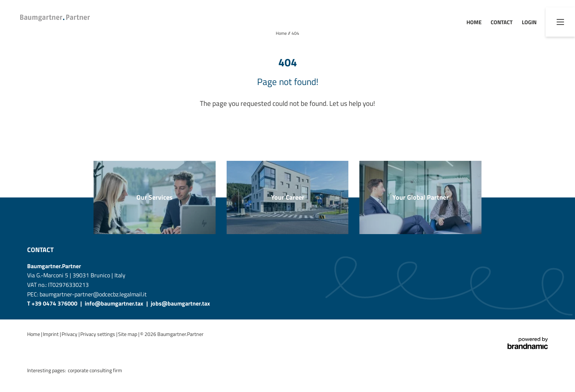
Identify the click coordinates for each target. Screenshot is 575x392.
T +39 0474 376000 (53, 303)
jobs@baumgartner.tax (180, 303)
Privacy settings (98, 334)
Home (282, 33)
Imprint (51, 334)
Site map (128, 334)
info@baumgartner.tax (114, 303)
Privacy (70, 334)
